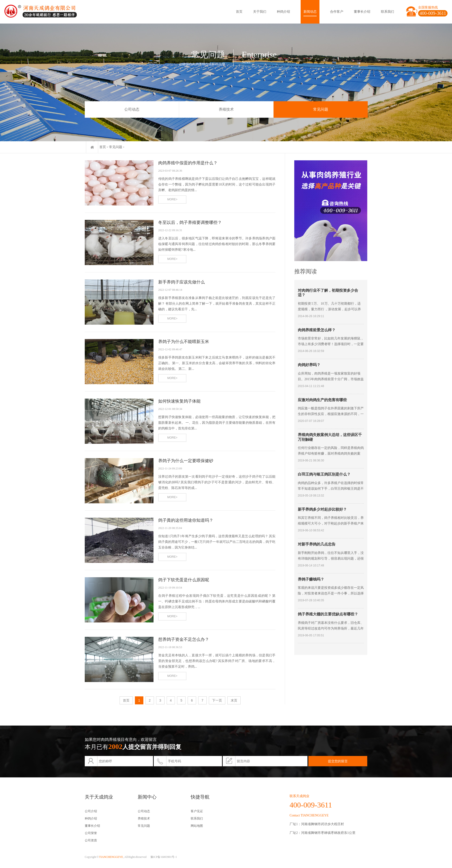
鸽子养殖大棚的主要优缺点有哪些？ (328, 614)
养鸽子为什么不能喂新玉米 (184, 342)
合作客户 (337, 12)
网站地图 (197, 826)
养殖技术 (226, 109)
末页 (234, 700)
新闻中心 (147, 797)
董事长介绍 (362, 12)
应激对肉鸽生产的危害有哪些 (322, 400)
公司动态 (132, 109)
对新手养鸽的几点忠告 (317, 544)
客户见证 (197, 811)
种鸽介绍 (283, 12)
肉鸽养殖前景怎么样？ (317, 330)
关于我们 (260, 12)
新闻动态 (310, 12)
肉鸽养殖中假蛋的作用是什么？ (188, 163)
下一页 (217, 700)
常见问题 (321, 109)
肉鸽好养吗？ (309, 365)
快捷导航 (200, 797)
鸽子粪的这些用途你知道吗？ (186, 520)
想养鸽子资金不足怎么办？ (184, 639)
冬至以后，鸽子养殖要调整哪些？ (190, 222)
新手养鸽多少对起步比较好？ (322, 509)
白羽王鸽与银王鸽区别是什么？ (324, 474)
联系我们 (387, 12)
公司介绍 (91, 811)
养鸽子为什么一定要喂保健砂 (186, 461)
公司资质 (91, 840)
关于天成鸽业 (99, 797)
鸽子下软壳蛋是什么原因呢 (184, 580)
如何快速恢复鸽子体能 (179, 401)
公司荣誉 (91, 833)
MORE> (172, 199)
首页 (239, 12)
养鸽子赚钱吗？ (311, 579)
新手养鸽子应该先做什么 (182, 282)
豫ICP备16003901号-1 (164, 857)
